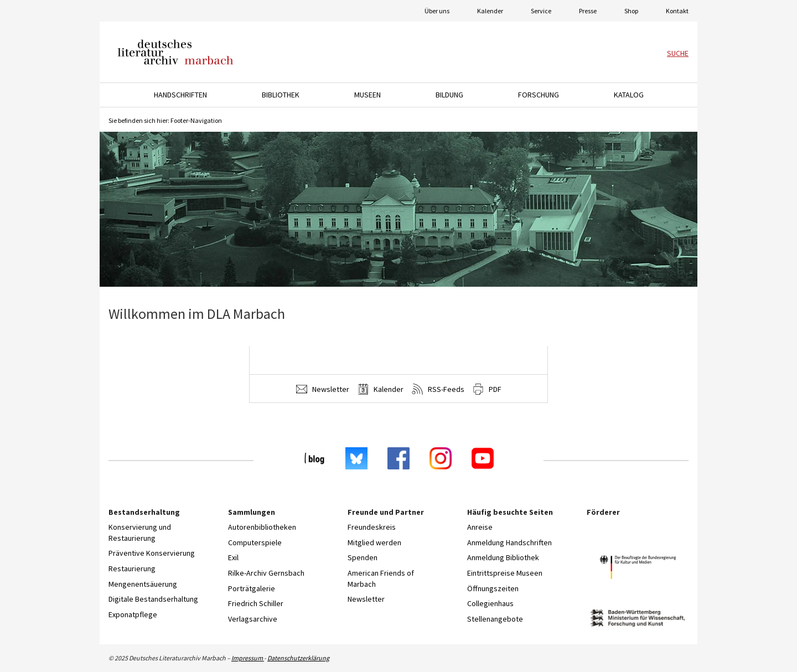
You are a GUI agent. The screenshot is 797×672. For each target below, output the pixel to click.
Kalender (490, 11)
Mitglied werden (374, 542)
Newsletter (323, 389)
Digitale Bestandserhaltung (153, 599)
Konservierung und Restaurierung (140, 533)
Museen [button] (368, 95)
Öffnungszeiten (493, 588)
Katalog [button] (629, 95)
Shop (631, 11)
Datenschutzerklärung (298, 658)
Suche (678, 53)
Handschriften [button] (180, 95)
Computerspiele (255, 542)
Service (541, 11)
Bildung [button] (449, 95)
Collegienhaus (490, 603)
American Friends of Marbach (381, 578)
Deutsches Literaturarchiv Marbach (175, 52)
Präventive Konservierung (152, 553)
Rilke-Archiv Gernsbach (266, 573)
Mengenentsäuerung (143, 584)
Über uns (437, 11)
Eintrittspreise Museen (505, 573)
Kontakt (677, 11)
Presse (588, 11)
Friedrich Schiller (256, 603)
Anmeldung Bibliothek (503, 557)
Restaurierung (132, 568)
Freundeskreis (372, 527)
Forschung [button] (539, 95)
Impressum (248, 658)
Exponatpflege (133, 614)
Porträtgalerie (252, 588)
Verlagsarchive (253, 619)
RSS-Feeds (438, 389)
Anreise (480, 527)
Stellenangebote (495, 619)
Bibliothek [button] (281, 95)
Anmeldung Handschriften (509, 542)
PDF (487, 389)
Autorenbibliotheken (262, 527)
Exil (233, 557)
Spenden (363, 557)
